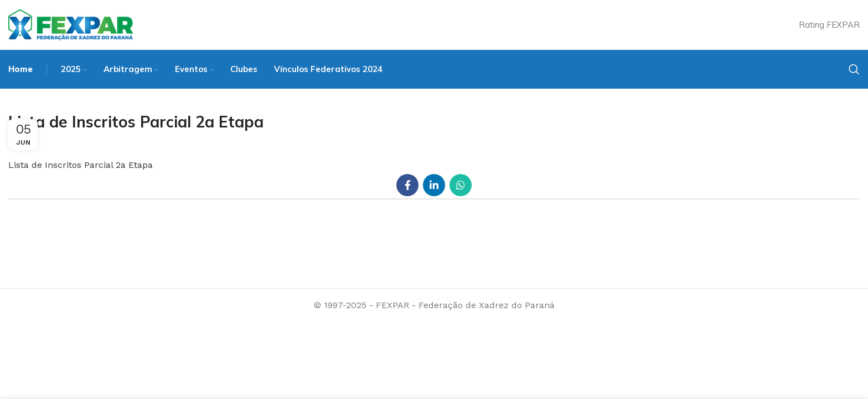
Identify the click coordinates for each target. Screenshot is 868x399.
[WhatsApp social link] (461, 185)
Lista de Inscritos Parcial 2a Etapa (81, 165)
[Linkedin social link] (434, 185)
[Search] (854, 69)
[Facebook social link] (407, 185)
